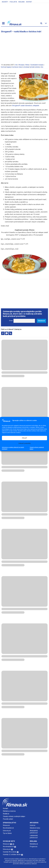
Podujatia (13, 2)
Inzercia (33, 825)
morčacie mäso (17, 67)
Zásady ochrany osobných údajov (37, 448)
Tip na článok (7, 833)
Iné (16, 65)
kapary (9, 67)
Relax (27, 65)
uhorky (37, 67)
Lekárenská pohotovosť (34, 837)
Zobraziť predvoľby (24, 443)
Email (11, 321)
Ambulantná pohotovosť (34, 832)
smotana (26, 67)
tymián (32, 67)
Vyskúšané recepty (37, 65)
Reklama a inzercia (9, 811)
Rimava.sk (6, 825)
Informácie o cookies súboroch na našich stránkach (13, 448)
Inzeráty (5, 2)
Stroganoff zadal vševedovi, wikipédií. (26, 106)
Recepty (21, 65)
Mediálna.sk (34, 844)
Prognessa (34, 847)
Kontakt (29, 2)
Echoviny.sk (7, 831)
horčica (3, 67)
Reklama (22, 2)
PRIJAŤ (24, 438)
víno (42, 67)
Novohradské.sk (8, 828)
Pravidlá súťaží (8, 819)
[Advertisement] (24, 47)
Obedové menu (35, 828)
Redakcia (6, 814)
